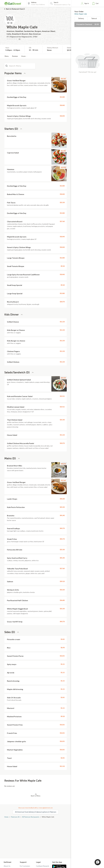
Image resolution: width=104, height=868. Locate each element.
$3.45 (63, 639)
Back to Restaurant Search (15, 9)
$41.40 (62, 515)
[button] (96, 4)
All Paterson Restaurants (31, 817)
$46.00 (62, 499)
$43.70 (63, 464)
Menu (7, 56)
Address (34, 3)
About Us (7, 866)
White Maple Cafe (81, 14)
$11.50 (62, 322)
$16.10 (63, 167)
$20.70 (62, 302)
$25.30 (62, 202)
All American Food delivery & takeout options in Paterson (36, 812)
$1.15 (63, 664)
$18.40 (62, 105)
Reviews (15, 56)
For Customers (25, 866)
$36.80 (62, 600)
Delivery (81, 19)
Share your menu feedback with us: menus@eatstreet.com (36, 808)
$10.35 (62, 656)
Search (56, 3)
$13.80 (62, 97)
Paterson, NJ (15, 817)
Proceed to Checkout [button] (88, 24)
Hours (24, 56)
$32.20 (62, 590)
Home (6, 817)
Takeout (94, 19)
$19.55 (62, 396)
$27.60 (63, 79)
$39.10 (62, 581)
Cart (97, 3)
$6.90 (63, 648)
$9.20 (63, 266)
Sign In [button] (87, 3)
